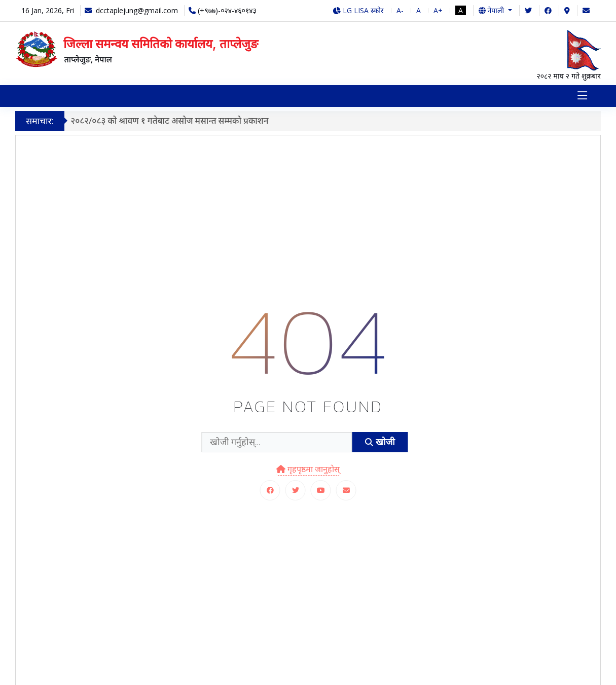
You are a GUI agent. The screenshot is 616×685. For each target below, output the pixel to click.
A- (400, 10)
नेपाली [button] (492, 10)
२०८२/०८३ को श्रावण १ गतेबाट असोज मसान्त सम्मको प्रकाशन (172, 120)
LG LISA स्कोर (358, 10)
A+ (438, 10)
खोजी (380, 442)
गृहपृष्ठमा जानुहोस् (308, 469)
